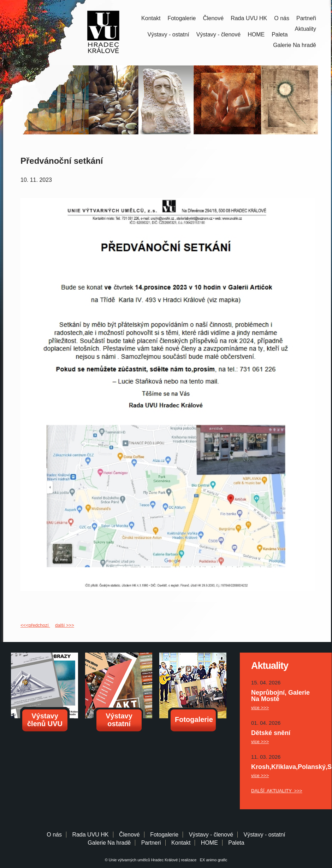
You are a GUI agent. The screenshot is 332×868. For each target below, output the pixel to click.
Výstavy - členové (218, 34)
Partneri (151, 843)
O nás (282, 18)
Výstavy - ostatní (168, 34)
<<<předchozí (35, 625)
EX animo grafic (213, 860)
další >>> (65, 625)
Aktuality (306, 29)
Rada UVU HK (249, 18)
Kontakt (151, 18)
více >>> (260, 708)
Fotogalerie (182, 18)
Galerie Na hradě (109, 843)
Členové (213, 18)
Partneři (306, 18)
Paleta (280, 34)
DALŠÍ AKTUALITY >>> (277, 791)
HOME (256, 34)
